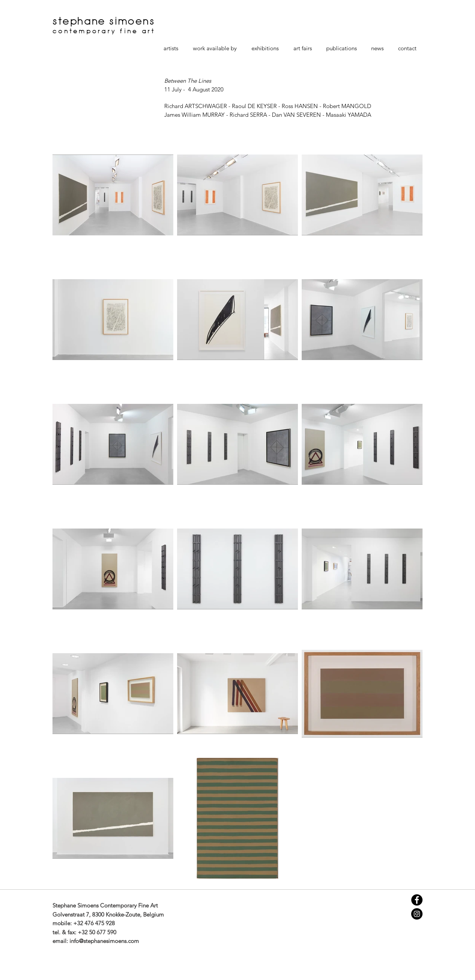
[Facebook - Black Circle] (417, 900)
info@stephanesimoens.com (104, 941)
